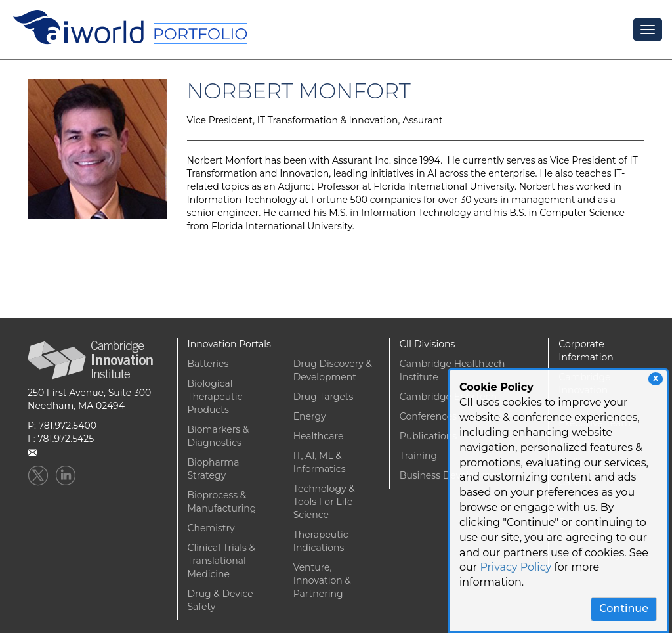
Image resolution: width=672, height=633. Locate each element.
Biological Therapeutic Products (215, 397)
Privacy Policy (515, 567)
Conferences (428, 416)
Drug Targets (324, 397)
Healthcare (319, 436)
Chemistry (211, 528)
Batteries (208, 364)
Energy (310, 416)
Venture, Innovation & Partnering (322, 580)
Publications (428, 436)
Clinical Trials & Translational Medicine (221, 561)
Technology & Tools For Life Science (324, 502)
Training (418, 456)
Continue (624, 608)
